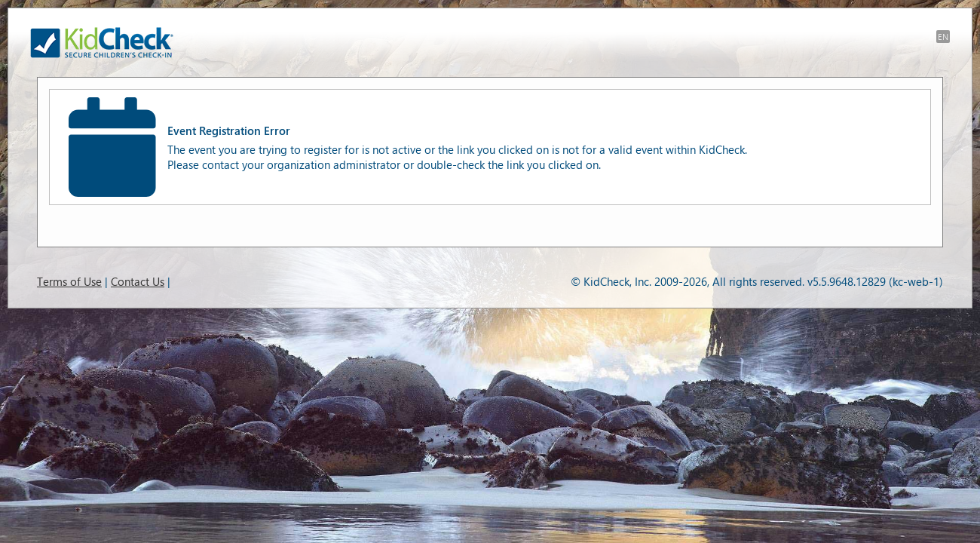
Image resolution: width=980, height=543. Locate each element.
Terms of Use (69, 281)
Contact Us (138, 281)
